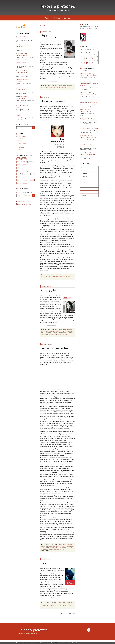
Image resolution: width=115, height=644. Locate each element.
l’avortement (43, 531)
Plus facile (48, 290)
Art (83, 168)
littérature (52, 606)
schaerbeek (20, 168)
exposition (27, 174)
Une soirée (20, 64)
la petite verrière (85, 120)
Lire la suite (94, 28)
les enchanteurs (57, 87)
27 (84, 63)
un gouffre (55, 472)
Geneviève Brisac (63, 108)
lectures (66, 505)
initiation (69, 606)
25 (97, 61)
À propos (67, 18)
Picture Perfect (21, 47)
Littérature (65, 86)
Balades (85, 171)
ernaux (62, 334)
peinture (25, 177)
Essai (27, 168)
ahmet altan (52, 604)
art (33, 174)
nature (31, 177)
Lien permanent (46, 86)
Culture (60, 86)
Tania (82, 94)
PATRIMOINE (20, 148)
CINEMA (19, 145)
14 (87, 58)
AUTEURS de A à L (21, 136)
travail (69, 87)
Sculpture (20, 171)
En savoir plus (75, 643)
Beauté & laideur (22, 55)
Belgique (85, 174)
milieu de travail (53, 265)
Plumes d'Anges (85, 84)
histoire (31, 162)
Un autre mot (21, 98)
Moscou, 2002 (21, 90)
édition (43, 89)
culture (32, 180)
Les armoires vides (54, 348)
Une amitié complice (23, 72)
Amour (25, 180)
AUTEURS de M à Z (21, 139)
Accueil (48, 18)
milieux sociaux (61, 333)
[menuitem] (48, 18)
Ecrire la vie (44, 354)
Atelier (19, 116)
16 (92, 58)
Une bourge (49, 36)
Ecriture (19, 180)
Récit (18, 159)
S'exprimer (20, 81)
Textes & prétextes (58, 6)
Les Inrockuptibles (65, 265)
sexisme (51, 89)
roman (19, 165)
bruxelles (20, 174)
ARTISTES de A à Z (21, 141)
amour (56, 606)
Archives (57, 18)
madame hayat (59, 604)
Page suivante (72, 614)
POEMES (19, 150)
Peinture (85, 192)
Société (43, 87)
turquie (64, 606)
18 (97, 58)
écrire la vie (44, 333)
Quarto (42, 355)
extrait (66, 334)
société (60, 606)
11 (97, 56)
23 (92, 61)
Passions (70, 86)
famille (19, 177)
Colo (82, 146)
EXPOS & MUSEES (21, 143)
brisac (51, 87)
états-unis (26, 165)
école (67, 333)
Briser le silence (21, 38)
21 (87, 61)
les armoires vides (53, 331)
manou (82, 75)
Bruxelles (85, 177)
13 (84, 58)
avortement (54, 333)
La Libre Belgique (47, 243)
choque (55, 529)
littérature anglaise (22, 162)
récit (62, 87)
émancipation (48, 334)
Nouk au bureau (53, 101)
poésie (24, 159)
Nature (84, 186)
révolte (54, 334)
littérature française (22, 183)
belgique (27, 171)
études (66, 87)
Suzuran (19, 107)
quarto (49, 333)
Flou (44, 563)
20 (84, 61)
